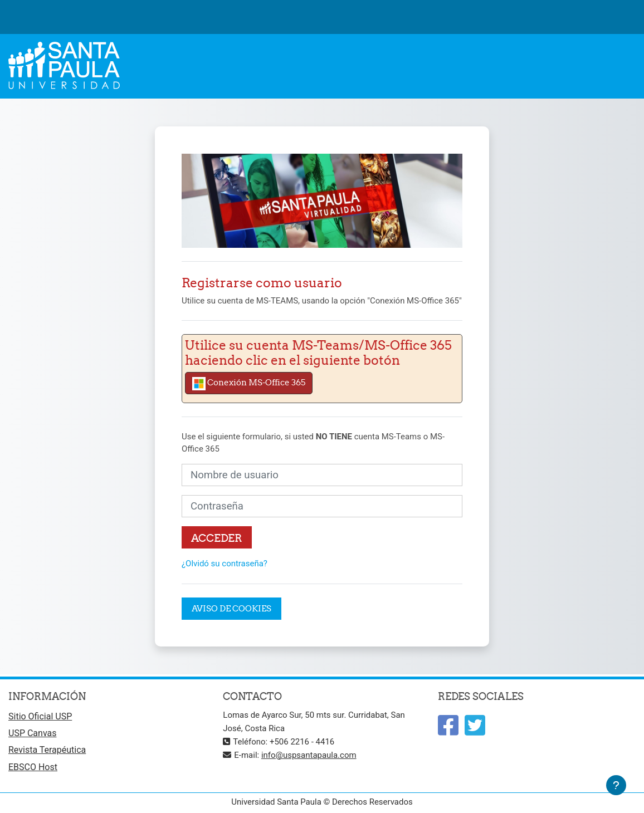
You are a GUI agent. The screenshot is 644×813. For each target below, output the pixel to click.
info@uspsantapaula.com (309, 755)
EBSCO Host (33, 767)
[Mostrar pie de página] (616, 785)
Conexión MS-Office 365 (249, 384)
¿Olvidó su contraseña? (225, 564)
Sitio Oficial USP (40, 716)
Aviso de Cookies (231, 608)
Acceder (217, 538)
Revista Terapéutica (47, 750)
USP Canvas (32, 733)
